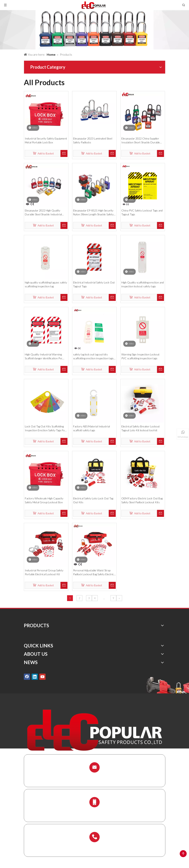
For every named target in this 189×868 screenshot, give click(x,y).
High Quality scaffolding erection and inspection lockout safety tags (143, 284)
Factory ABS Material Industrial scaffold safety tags (91, 428)
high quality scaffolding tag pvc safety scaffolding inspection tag (46, 284)
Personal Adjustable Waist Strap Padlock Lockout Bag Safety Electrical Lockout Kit (94, 572)
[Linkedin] (35, 677)
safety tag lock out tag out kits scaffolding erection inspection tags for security (93, 356)
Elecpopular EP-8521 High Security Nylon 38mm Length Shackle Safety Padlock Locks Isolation (93, 213)
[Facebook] (27, 677)
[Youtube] (42, 677)
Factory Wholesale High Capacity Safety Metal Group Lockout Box (44, 500)
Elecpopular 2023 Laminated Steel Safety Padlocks (93, 140)
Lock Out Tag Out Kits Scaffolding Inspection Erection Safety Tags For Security (45, 428)
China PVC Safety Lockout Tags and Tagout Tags (142, 212)
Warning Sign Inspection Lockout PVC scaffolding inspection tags (140, 356)
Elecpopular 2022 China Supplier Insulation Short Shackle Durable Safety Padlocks (141, 141)
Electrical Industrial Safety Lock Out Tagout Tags (94, 284)
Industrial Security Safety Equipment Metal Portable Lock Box (46, 140)
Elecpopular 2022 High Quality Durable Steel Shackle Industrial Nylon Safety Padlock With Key (43, 213)
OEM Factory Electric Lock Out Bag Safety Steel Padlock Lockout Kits (142, 500)
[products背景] (94, 30)
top (183, 854)
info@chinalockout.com (95, 777)
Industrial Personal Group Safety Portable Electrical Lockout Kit (44, 572)
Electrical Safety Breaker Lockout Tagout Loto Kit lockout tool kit (141, 428)
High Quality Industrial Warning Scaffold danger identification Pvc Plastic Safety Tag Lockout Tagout (44, 356)
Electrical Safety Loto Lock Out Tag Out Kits (93, 500)
